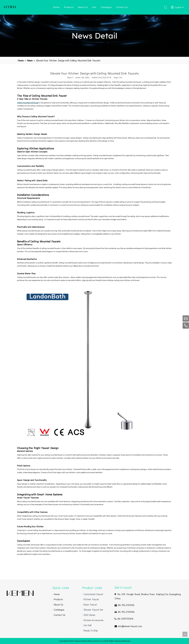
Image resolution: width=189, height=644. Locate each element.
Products (69, 7)
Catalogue (106, 7)
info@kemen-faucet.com (130, 626)
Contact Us (122, 7)
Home (56, 7)
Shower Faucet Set (93, 610)
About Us (83, 7)
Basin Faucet (90, 605)
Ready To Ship (91, 630)
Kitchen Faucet (91, 599)
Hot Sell (87, 625)
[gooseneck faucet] (20, 593)
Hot (94, 7)
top (185, 634)
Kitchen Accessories (94, 620)
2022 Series (89, 615)
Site (121, 77)
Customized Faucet (93, 594)
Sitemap (127, 641)
